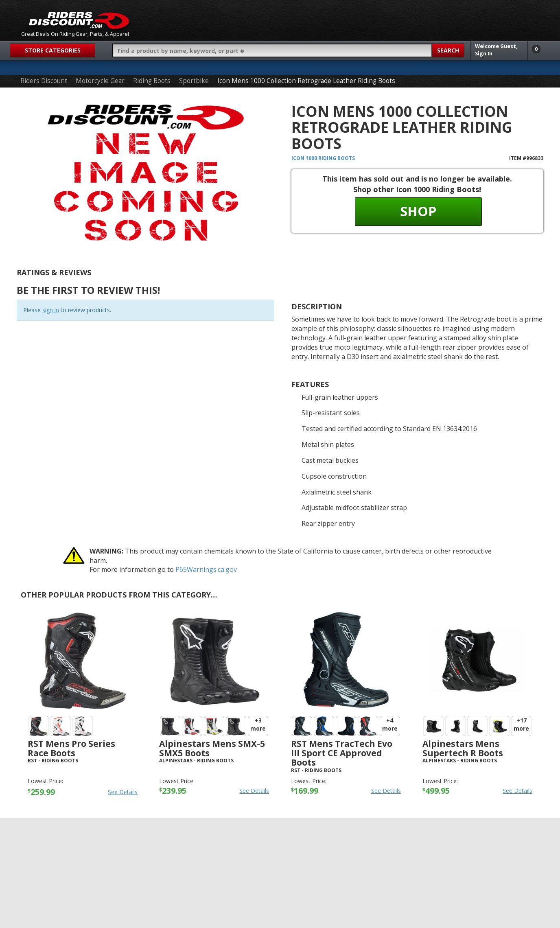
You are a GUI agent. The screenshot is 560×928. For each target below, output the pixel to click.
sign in (51, 310)
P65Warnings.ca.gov (206, 569)
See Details (123, 792)
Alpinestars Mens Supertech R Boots (463, 748)
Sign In (484, 54)
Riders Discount (44, 81)
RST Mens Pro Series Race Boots (71, 748)
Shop (418, 211)
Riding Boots (152, 81)
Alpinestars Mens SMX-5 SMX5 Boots (212, 748)
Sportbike (194, 81)
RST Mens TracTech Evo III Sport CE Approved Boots (342, 753)
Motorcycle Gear (100, 81)
